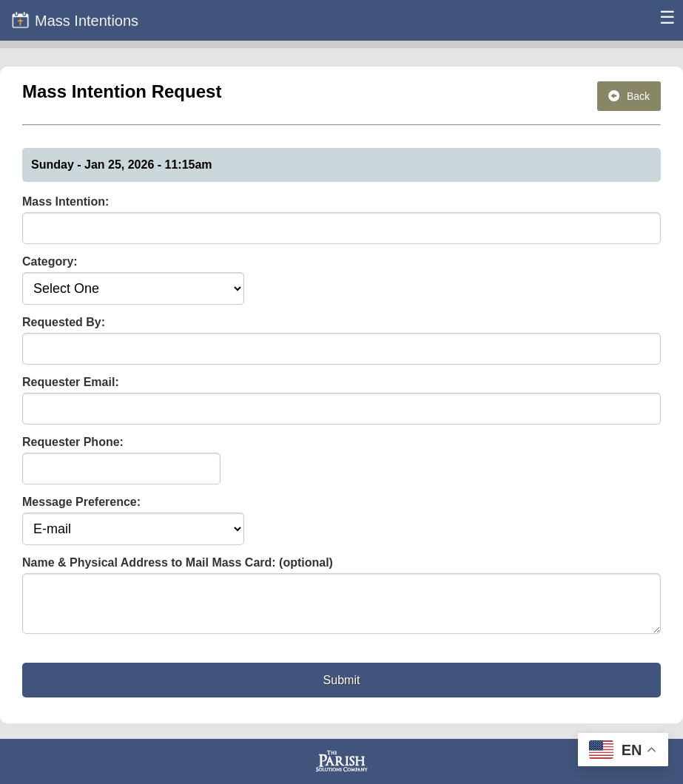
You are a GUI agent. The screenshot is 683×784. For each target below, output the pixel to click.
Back (629, 96)
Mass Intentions (75, 20)
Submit (342, 689)
